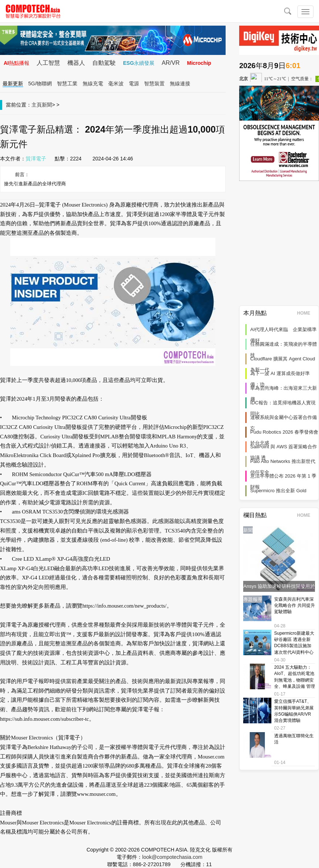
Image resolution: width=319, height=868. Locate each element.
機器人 (76, 63)
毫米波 (116, 84)
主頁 (37, 105)
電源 (134, 84)
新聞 (47, 105)
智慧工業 (67, 84)
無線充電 (93, 84)
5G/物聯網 (40, 84)
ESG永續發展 (139, 63)
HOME (306, 313)
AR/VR (171, 63)
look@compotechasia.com (172, 857)
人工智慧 (48, 63)
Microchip (199, 63)
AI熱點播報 (16, 63)
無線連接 (180, 84)
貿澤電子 (36, 159)
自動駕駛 (104, 63)
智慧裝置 (155, 84)
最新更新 (13, 84)
